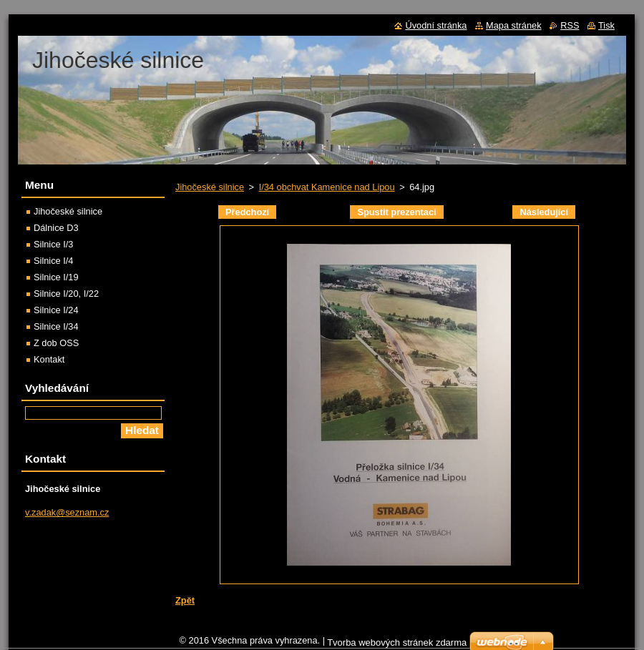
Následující (544, 212)
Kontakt (49, 359)
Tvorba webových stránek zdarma (397, 642)
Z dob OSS (56, 343)
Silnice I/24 (56, 310)
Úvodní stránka (436, 25)
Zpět (185, 600)
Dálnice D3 (56, 228)
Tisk (606, 25)
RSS (570, 25)
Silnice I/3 (53, 244)
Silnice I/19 (56, 277)
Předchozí (247, 212)
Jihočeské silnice (210, 187)
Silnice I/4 (53, 261)
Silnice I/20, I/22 (66, 294)
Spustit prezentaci (396, 212)
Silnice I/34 (56, 326)
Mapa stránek (514, 25)
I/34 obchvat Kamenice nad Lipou (327, 187)
